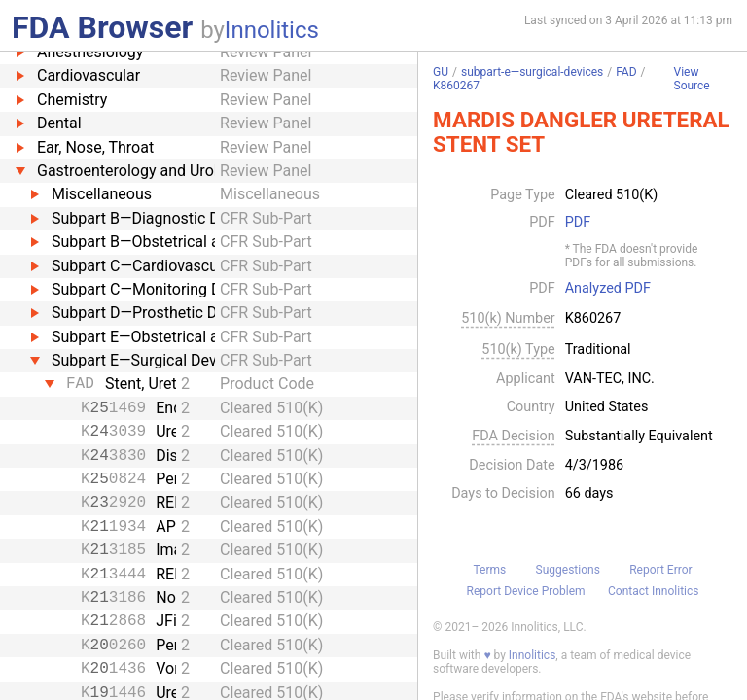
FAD (626, 72)
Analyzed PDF (608, 289)
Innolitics (272, 30)
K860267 (456, 86)
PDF (578, 223)
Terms (489, 570)
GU (441, 72)
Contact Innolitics (653, 591)
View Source (692, 79)
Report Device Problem (526, 591)
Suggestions (568, 570)
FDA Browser (102, 27)
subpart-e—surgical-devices (532, 72)
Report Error (660, 570)
